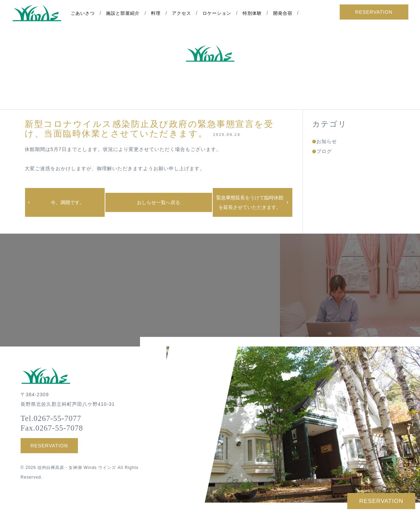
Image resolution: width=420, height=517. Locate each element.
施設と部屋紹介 (126, 14)
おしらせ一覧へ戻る (159, 202)
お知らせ (327, 141)
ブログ (324, 151)
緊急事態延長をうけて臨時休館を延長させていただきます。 (250, 202)
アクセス (184, 14)
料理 (159, 14)
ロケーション (219, 14)
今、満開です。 (68, 202)
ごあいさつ (85, 14)
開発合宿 (285, 14)
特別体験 (255, 14)
